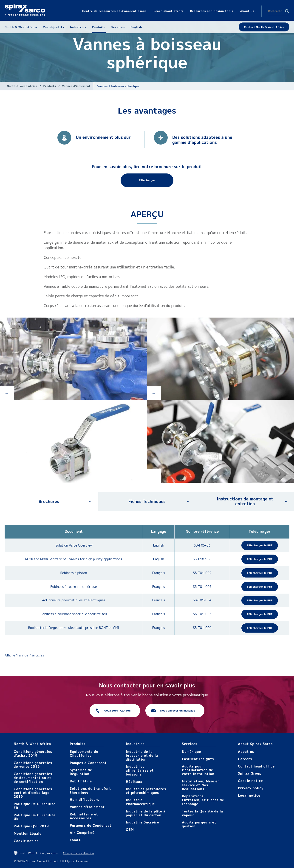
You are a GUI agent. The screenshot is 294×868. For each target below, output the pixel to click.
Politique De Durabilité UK (35, 817)
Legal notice (249, 795)
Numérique (191, 752)
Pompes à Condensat (88, 763)
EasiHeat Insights (198, 759)
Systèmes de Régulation (81, 772)
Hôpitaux (134, 782)
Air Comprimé (82, 833)
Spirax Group (250, 773)
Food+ (75, 840)
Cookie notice (26, 841)
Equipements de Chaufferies (84, 754)
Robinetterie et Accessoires (84, 816)
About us (246, 752)
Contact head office (256, 766)
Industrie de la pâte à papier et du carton (146, 813)
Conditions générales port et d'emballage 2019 (33, 793)
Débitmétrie (81, 781)
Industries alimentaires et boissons (140, 770)
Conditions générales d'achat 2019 (33, 754)
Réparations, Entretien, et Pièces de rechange (203, 800)
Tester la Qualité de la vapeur (202, 813)
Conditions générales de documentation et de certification (33, 778)
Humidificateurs (85, 800)
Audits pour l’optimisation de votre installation (198, 770)
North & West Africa (22, 86)
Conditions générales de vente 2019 (33, 765)
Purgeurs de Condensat (91, 825)
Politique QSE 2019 (31, 826)
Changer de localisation (78, 853)
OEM (130, 830)
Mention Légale (28, 833)
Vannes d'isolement (76, 86)
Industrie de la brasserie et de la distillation (142, 755)
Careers (245, 759)
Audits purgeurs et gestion (199, 824)
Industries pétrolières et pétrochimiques (146, 791)
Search (287, 11)
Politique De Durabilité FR (35, 806)
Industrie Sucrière (142, 822)
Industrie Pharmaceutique (140, 802)
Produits (50, 86)
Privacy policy (251, 788)
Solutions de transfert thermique (90, 790)
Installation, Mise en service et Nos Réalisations (201, 785)
